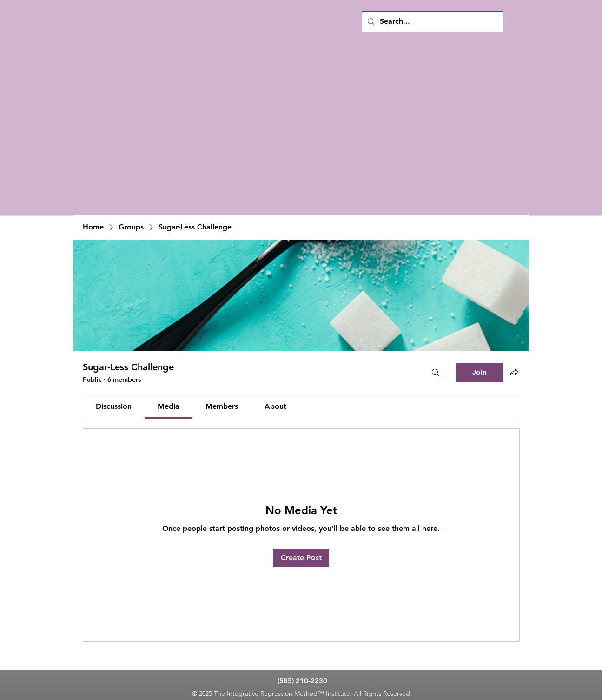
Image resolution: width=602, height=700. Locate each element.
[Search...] (432, 22)
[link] (114, 406)
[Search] (436, 373)
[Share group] (514, 372)
